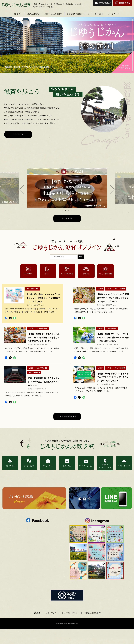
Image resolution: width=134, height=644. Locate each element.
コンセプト (18, 14)
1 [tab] (62, 210)
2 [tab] (65, 210)
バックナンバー (115, 14)
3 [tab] (69, 210)
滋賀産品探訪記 (33, 14)
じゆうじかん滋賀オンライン (78, 14)
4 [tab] (72, 210)
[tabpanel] (67, 188)
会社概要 (37, 613)
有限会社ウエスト (93, 613)
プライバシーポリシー (70, 613)
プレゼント (99, 14)
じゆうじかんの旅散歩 (53, 14)
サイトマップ (51, 613)
